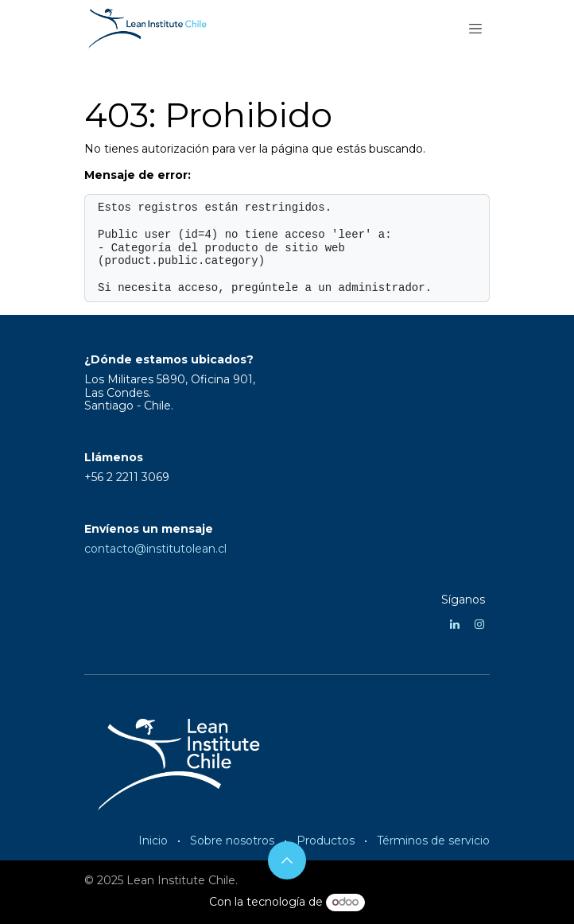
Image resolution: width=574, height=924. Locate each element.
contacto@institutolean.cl (155, 549)
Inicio (153, 841)
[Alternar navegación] (475, 28)
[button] (287, 860)
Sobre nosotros (232, 841)
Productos (326, 841)
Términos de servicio (433, 841)
